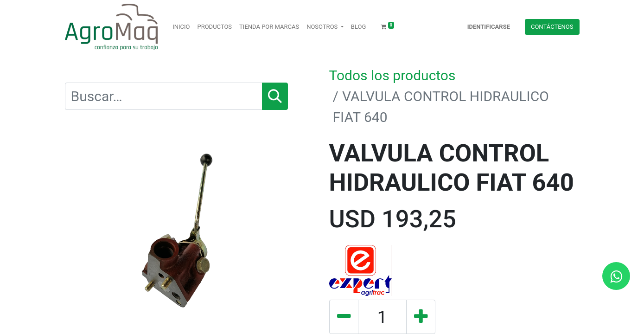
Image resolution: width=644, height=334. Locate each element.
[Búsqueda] (275, 96)
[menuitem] (181, 27)
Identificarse (489, 27)
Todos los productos (392, 75)
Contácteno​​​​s (552, 27)
